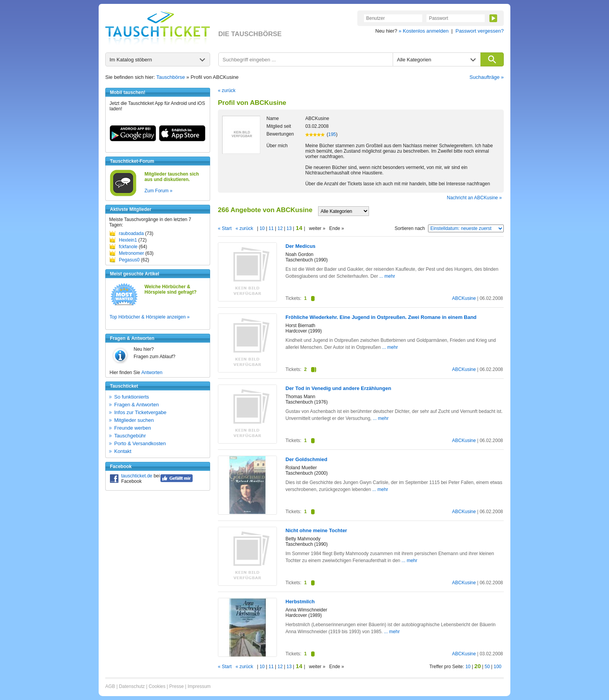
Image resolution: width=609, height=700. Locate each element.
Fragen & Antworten (137, 405)
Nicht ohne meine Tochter (316, 530)
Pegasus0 (129, 260)
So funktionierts (132, 397)
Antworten (152, 373)
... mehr (387, 276)
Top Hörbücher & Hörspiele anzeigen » (150, 317)
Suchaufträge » (487, 77)
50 (487, 667)
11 (271, 228)
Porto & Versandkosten (140, 443)
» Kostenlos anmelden (424, 31)
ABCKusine (464, 298)
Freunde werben (133, 428)
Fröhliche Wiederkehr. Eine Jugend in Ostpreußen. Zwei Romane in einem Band (381, 317)
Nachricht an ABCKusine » (474, 198)
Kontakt (123, 451)
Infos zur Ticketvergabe (140, 412)
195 (332, 134)
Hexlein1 (128, 240)
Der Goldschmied (306, 459)
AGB (110, 686)
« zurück (227, 91)
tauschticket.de (137, 476)
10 (262, 228)
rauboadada (131, 233)
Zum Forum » (158, 191)
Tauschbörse (171, 77)
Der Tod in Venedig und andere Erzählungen (338, 388)
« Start (225, 228)
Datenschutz (132, 686)
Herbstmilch (300, 602)
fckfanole (128, 247)
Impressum (199, 686)
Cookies (157, 686)
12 (280, 228)
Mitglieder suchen (134, 420)
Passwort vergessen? (480, 31)
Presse (177, 686)
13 (289, 228)
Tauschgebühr (130, 436)
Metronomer (131, 253)
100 (498, 667)
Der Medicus (300, 246)
